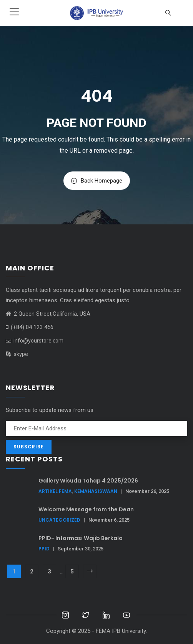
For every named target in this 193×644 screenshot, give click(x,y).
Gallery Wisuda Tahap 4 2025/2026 (88, 481)
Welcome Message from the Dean (86, 509)
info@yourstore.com (35, 341)
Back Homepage (97, 181)
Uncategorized (59, 520)
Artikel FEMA (55, 491)
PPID (44, 549)
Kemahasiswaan (96, 491)
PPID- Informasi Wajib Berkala (81, 538)
